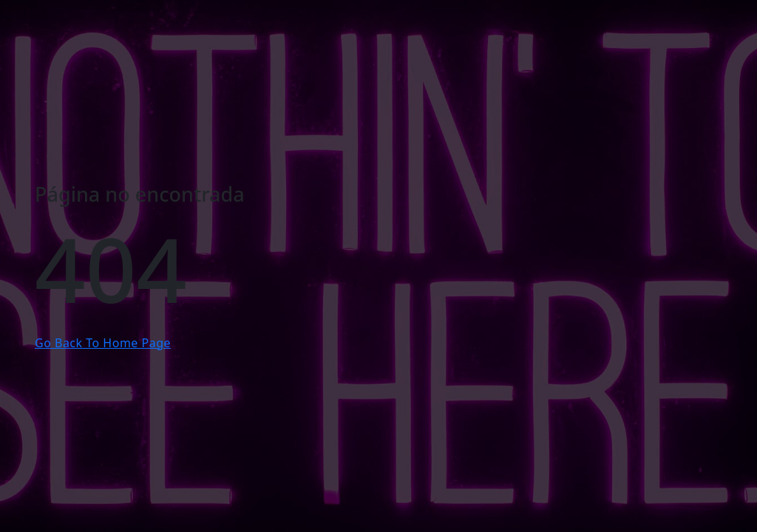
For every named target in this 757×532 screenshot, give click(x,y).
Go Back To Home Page (103, 343)
